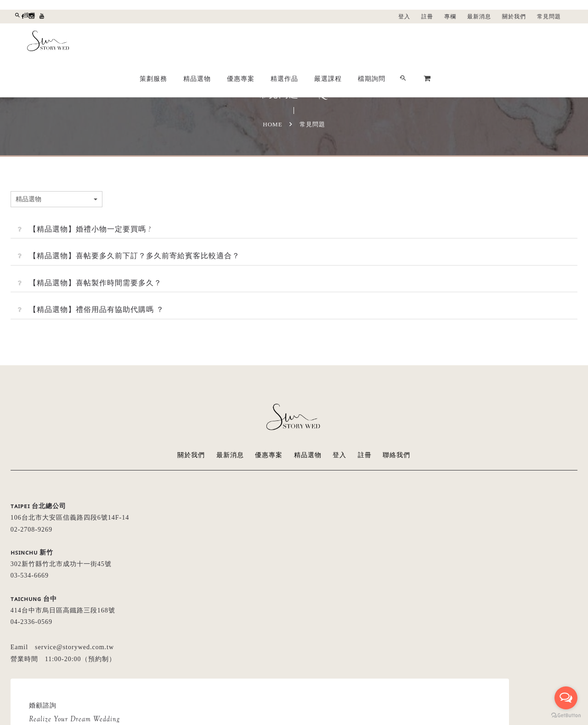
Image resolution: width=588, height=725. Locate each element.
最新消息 (479, 17)
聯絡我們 (397, 455)
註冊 (427, 17)
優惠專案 (372, 42)
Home (272, 124)
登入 (404, 17)
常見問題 (549, 17)
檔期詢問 (503, 42)
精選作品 (416, 42)
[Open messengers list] (566, 698)
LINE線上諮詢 (404, 586)
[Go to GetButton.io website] (566, 716)
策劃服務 (285, 42)
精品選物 (328, 42)
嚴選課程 (459, 42)
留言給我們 (340, 586)
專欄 (450, 17)
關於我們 (514, 17)
